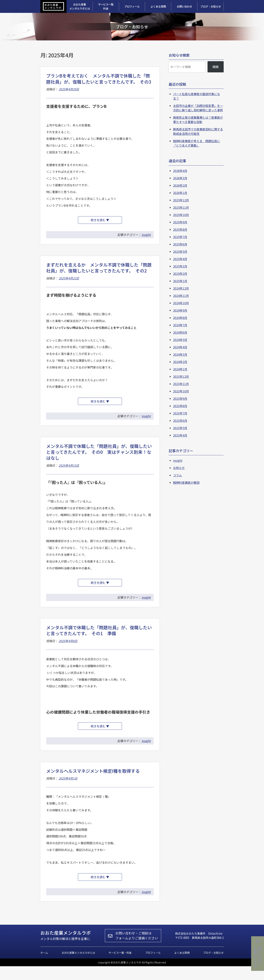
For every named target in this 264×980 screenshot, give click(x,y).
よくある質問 (182, 966)
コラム (177, 475)
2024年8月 (180, 318)
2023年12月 (181, 376)
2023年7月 (180, 413)
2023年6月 (180, 421)
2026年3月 (180, 178)
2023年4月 (180, 435)
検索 (216, 67)
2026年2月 (180, 185)
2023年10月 (181, 391)
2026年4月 (180, 171)
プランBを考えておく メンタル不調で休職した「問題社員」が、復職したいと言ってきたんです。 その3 (99, 79)
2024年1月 (180, 369)
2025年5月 (180, 252)
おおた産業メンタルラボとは (78, 966)
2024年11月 (181, 296)
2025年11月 (181, 207)
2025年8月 (180, 229)
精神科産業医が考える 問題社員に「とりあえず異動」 (197, 143)
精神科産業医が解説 (186, 482)
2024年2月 (180, 362)
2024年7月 (180, 325)
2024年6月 (180, 332)
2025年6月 (180, 244)
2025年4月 (180, 259)
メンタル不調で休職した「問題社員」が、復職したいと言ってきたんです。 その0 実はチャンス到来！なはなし (99, 457)
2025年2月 (180, 274)
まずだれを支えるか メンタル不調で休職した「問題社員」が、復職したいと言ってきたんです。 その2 (99, 270)
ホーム (44, 966)
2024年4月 (180, 347)
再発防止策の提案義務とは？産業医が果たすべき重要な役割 (198, 120)
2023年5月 (180, 428)
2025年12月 (181, 200)
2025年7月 (180, 237)
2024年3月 (180, 354)
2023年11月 (181, 384)
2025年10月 (181, 215)
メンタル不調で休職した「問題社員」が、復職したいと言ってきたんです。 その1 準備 (99, 639)
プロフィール (153, 966)
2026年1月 (180, 193)
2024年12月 (181, 288)
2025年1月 (180, 281)
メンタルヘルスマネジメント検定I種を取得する (93, 782)
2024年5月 (180, 340)
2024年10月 (181, 303)
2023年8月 (180, 406)
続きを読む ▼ (103, 222)
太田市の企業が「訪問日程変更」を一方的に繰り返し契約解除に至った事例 (198, 108)
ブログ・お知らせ (213, 966)
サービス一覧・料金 (120, 966)
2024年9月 (180, 310)
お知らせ (179, 468)
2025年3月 (180, 266)
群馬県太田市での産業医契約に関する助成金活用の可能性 (198, 131)
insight (146, 237)
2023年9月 (180, 399)
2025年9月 (180, 222)
